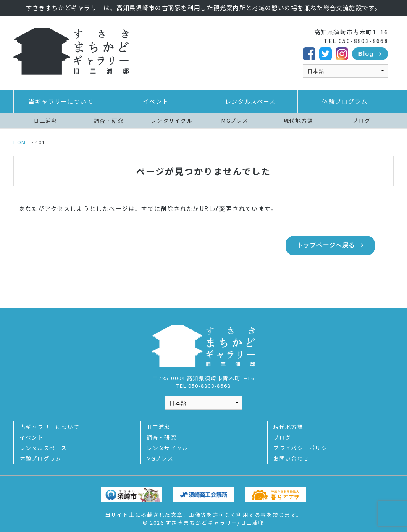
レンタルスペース (251, 101)
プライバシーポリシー (303, 444)
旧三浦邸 (45, 120)
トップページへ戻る (326, 245)
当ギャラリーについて (61, 101)
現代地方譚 (298, 120)
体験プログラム (345, 101)
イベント (156, 101)
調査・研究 (109, 120)
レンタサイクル (172, 120)
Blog (366, 54)
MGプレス (235, 120)
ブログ (361, 120)
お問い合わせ (291, 454)
